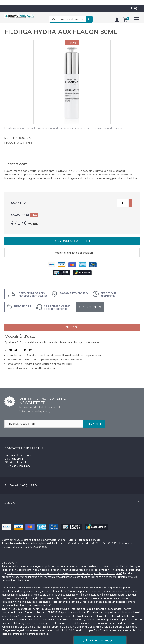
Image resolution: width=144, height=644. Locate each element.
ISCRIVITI (94, 424)
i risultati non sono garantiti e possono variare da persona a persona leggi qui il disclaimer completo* (64, 573)
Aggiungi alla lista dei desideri (73, 253)
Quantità (19, 203)
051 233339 (90, 307)
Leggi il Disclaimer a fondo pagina (102, 128)
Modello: (11, 138)
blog (134, 8)
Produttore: (14, 143)
